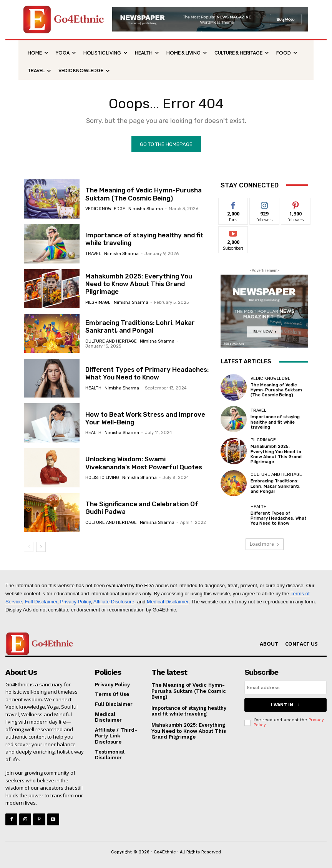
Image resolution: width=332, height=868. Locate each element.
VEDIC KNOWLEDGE (105, 209)
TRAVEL (93, 254)
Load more (265, 544)
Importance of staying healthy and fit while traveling (144, 239)
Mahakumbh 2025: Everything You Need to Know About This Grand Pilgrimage (139, 284)
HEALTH (93, 388)
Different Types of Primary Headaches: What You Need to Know (147, 373)
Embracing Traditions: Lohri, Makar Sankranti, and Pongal (140, 326)
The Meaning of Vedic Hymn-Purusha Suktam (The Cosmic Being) (144, 194)
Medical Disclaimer (168, 601)
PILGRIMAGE (98, 302)
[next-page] (41, 547)
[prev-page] (29, 547)
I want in (286, 705)
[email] (286, 687)
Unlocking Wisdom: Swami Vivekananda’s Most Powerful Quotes (144, 463)
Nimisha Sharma (146, 209)
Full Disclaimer (41, 601)
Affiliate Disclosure (114, 601)
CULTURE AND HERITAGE (111, 341)
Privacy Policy (75, 601)
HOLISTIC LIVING (102, 478)
